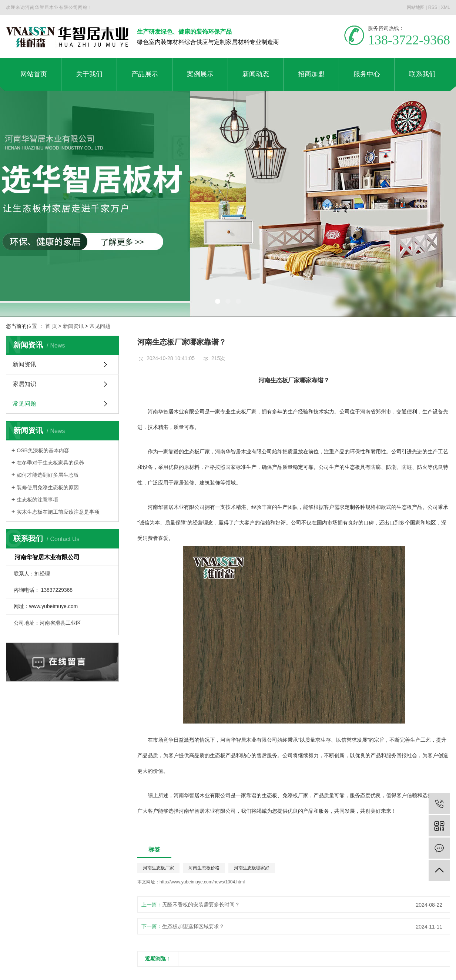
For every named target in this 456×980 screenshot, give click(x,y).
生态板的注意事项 (37, 500)
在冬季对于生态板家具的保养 (50, 463)
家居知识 (24, 384)
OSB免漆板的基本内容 (43, 450)
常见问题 (100, 326)
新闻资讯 (73, 326)
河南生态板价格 (204, 868)
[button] (218, 301)
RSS (433, 7)
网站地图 (416, 7)
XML (445, 7)
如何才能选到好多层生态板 (48, 475)
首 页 (51, 326)
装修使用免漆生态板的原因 (48, 487)
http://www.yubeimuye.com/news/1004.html (202, 882)
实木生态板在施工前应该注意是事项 (58, 512)
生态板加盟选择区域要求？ (193, 926)
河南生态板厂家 (158, 868)
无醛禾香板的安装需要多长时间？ (201, 905)
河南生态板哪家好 (252, 868)
